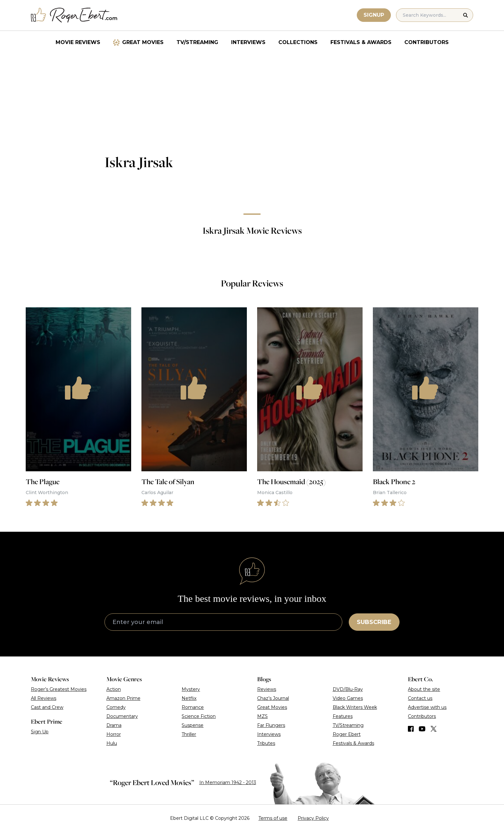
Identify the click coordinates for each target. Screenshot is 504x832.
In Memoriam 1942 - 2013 (228, 782)
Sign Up (40, 732)
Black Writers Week (355, 707)
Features (343, 716)
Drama (114, 725)
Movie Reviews (78, 42)
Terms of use (273, 818)
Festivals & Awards (361, 42)
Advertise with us (427, 707)
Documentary (122, 716)
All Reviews (44, 698)
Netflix (189, 698)
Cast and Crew (47, 707)
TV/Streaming (197, 42)
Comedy (116, 707)
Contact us (420, 698)
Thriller (189, 734)
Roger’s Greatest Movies (59, 689)
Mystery (191, 689)
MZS (262, 716)
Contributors (427, 42)
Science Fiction (199, 716)
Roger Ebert (347, 734)
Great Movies (143, 42)
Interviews (248, 42)
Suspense (193, 725)
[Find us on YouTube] (422, 729)
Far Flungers (271, 725)
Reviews (267, 689)
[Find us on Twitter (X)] (434, 729)
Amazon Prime (123, 698)
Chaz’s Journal (273, 698)
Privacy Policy (313, 818)
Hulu (112, 743)
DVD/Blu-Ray (348, 689)
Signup (374, 15)
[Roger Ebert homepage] (74, 15)
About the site (424, 689)
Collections (298, 42)
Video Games (348, 698)
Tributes (266, 743)
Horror (114, 734)
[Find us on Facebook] (411, 729)
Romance (193, 707)
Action (114, 689)
